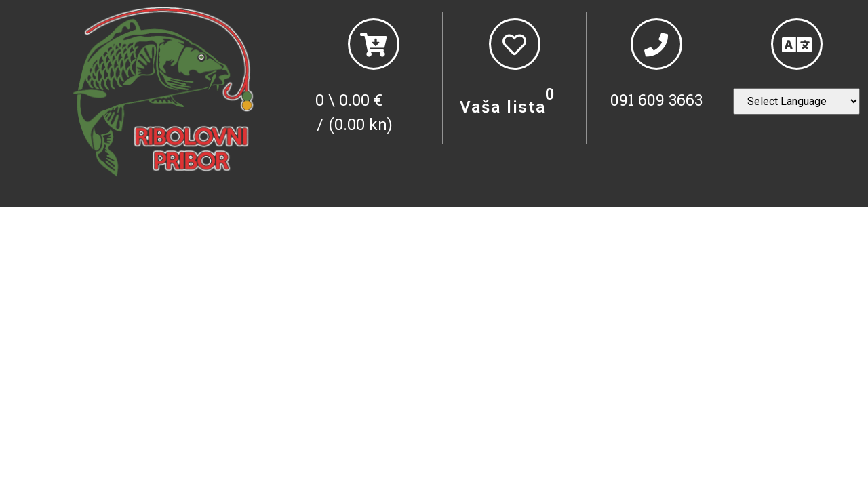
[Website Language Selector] (796, 101)
